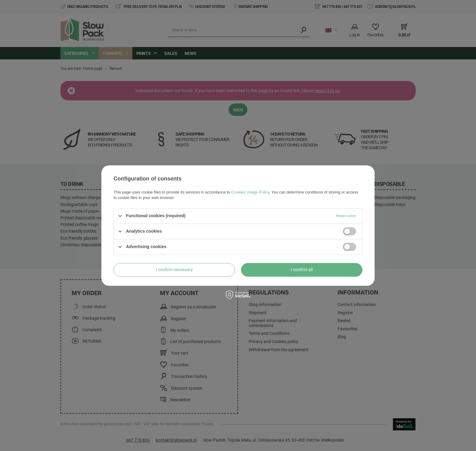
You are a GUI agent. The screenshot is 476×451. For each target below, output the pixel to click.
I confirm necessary (174, 270)
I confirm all (302, 270)
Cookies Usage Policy (250, 192)
